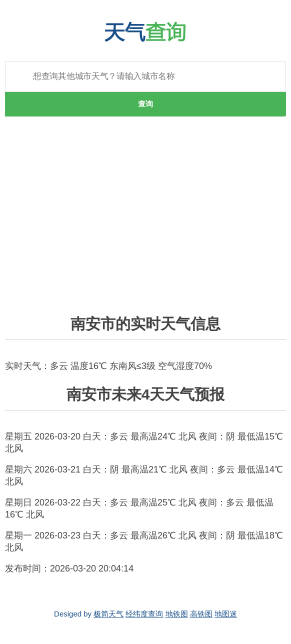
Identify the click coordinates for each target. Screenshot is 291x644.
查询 (145, 104)
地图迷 (226, 614)
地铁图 (177, 614)
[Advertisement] (145, 221)
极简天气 (108, 614)
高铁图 (201, 614)
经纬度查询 (144, 614)
